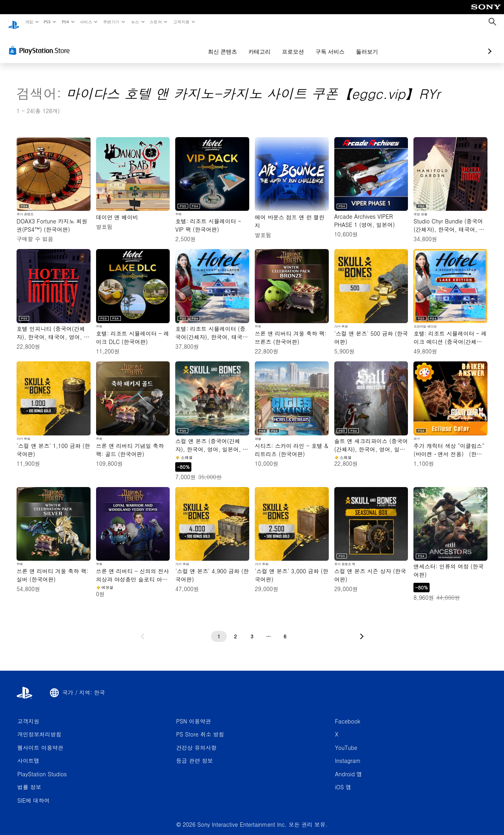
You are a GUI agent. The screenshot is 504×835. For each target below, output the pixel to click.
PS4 (65, 22)
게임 (29, 22)
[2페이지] (235, 629)
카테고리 (218, 44)
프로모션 (251, 44)
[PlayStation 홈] (14, 22)
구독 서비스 (288, 44)
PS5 (47, 22)
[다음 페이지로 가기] (362, 629)
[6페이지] (285, 629)
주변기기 (111, 22)
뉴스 (135, 22)
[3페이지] (252, 629)
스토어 (156, 22)
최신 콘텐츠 (181, 44)
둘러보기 (325, 44)
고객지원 (181, 22)
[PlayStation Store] (41, 43)
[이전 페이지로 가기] (143, 629)
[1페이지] (219, 629)
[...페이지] (269, 629)
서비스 (86, 22)
